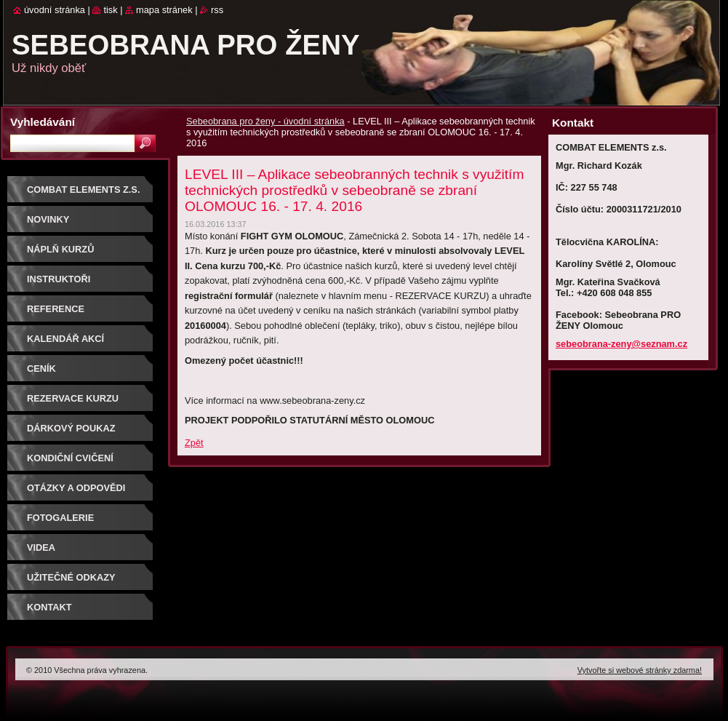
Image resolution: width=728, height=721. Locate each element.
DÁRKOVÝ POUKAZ (71, 428)
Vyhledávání (43, 122)
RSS (217, 10)
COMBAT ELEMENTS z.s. (83, 190)
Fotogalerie (60, 518)
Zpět (194, 443)
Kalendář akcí (65, 339)
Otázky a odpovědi (76, 488)
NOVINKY (48, 219)
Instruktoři (59, 279)
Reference (56, 309)
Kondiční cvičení (70, 458)
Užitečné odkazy (71, 577)
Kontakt (49, 607)
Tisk (110, 10)
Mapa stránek (164, 10)
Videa (41, 547)
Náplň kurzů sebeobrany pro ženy (85, 254)
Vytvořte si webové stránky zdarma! (640, 670)
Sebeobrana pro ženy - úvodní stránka (265, 121)
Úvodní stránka (55, 10)
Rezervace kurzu (73, 398)
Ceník (41, 369)
